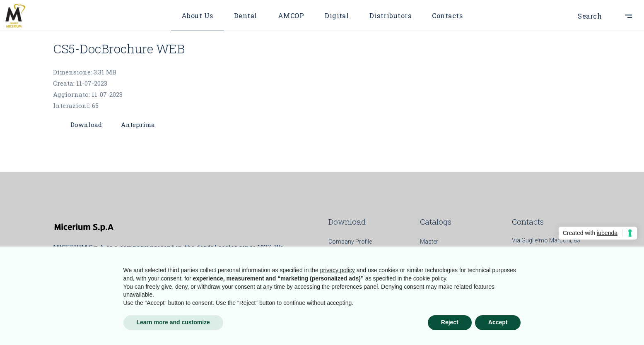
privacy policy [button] (338, 270)
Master (429, 242)
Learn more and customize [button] (173, 322)
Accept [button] (498, 322)
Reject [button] (450, 322)
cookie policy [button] (430, 278)
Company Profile (350, 242)
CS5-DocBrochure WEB (119, 49)
